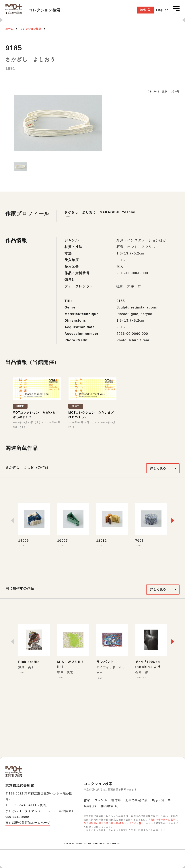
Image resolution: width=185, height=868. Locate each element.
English (162, 10)
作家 (87, 800)
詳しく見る (158, 468)
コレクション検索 (31, 29)
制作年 (116, 800)
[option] (58, 123)
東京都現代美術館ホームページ (28, 823)
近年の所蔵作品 (136, 800)
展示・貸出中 (161, 800)
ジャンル (101, 800)
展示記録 (90, 806)
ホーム (9, 29)
